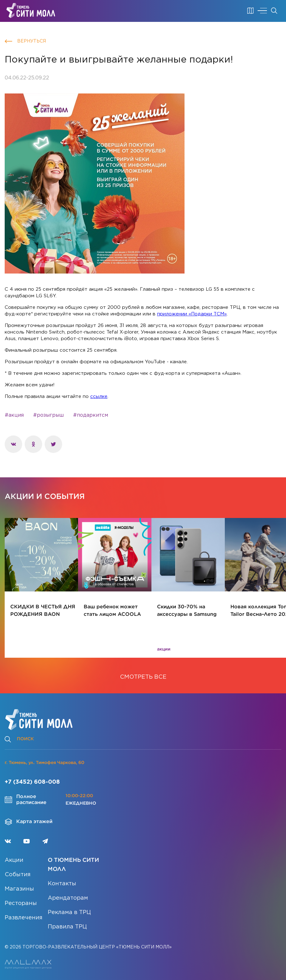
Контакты (62, 884)
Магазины (19, 889)
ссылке (99, 397)
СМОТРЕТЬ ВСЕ (143, 677)
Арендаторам (68, 898)
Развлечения (24, 918)
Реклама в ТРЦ (69, 912)
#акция (14, 415)
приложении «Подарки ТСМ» (192, 314)
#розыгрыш (48, 415)
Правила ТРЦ (67, 927)
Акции (14, 860)
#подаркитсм (91, 415)
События (18, 875)
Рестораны (21, 903)
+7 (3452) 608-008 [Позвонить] (32, 782)
